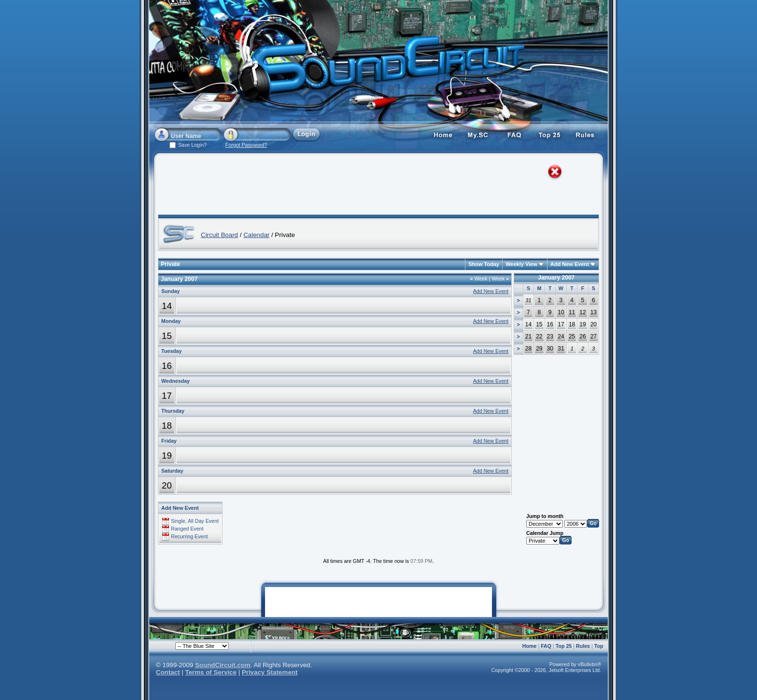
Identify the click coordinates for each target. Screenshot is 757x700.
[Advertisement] (370, 186)
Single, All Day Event (195, 521)
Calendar (256, 235)
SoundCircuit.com (223, 665)
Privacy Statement (270, 672)
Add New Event (570, 264)
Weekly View (521, 264)
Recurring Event (189, 536)
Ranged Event (187, 529)
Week (479, 279)
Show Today (484, 264)
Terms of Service (211, 672)
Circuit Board (219, 235)
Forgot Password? (246, 145)
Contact (168, 672)
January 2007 (556, 278)
